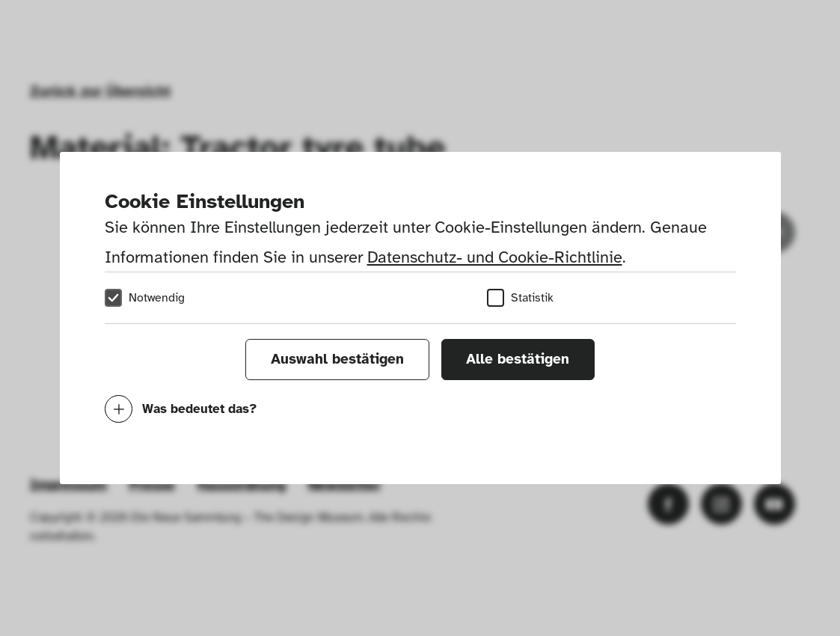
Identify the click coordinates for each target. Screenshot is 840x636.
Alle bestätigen (518, 359)
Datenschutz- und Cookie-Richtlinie (495, 257)
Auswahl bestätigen (337, 359)
